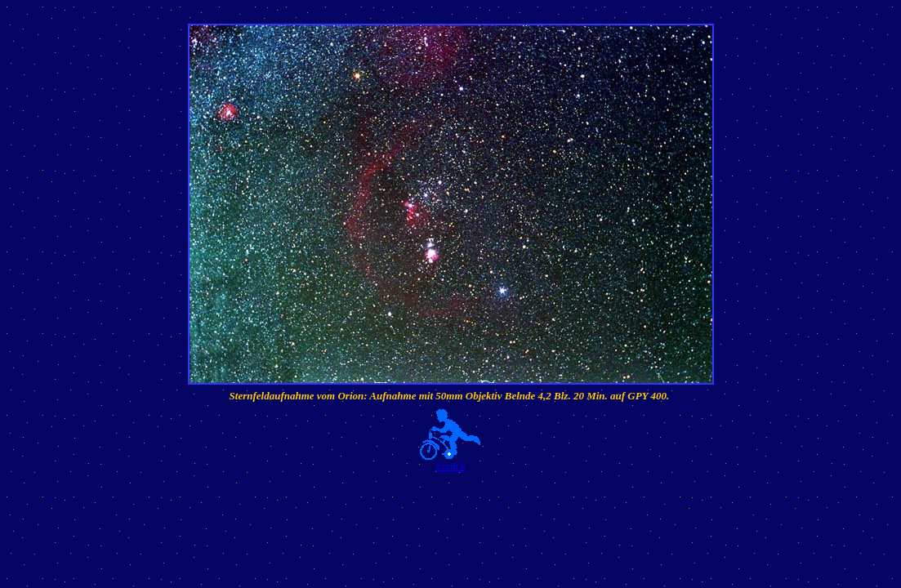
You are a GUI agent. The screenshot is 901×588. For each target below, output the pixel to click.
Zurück (451, 466)
